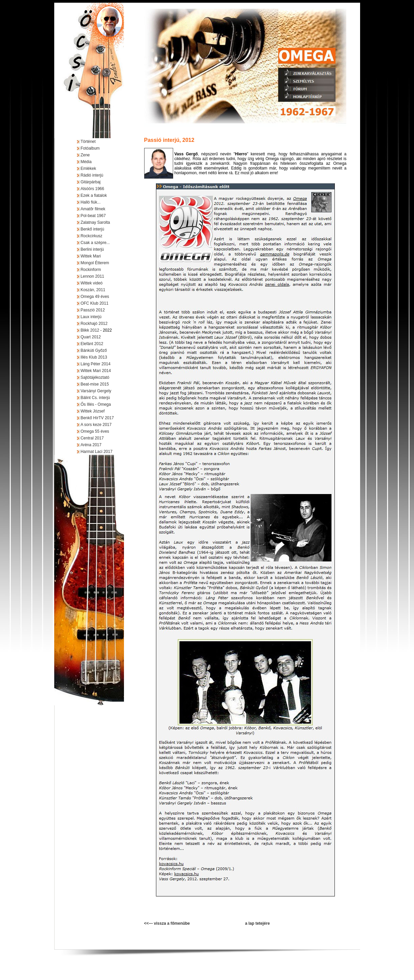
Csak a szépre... (95, 243)
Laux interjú (91, 317)
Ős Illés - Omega (96, 404)
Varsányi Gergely (96, 391)
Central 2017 (92, 438)
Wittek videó (91, 283)
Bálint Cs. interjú (95, 398)
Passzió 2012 (93, 310)
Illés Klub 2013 (94, 357)
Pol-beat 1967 (93, 216)
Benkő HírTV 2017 (97, 418)
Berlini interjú (92, 249)
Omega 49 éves (95, 297)
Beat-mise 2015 (95, 384)
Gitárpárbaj (90, 182)
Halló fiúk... (90, 202)
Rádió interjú (92, 175)
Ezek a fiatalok (94, 195)
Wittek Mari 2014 (96, 371)
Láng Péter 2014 (95, 364)
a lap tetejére (258, 923)
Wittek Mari (91, 256)
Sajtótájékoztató (95, 377)
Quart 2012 (91, 337)
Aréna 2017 (91, 445)
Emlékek (88, 169)
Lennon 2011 (92, 276)
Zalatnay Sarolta (95, 222)
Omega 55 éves (95, 431)
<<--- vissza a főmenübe (167, 923)
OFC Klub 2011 (94, 303)
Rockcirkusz (91, 236)
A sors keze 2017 (96, 425)
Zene (85, 155)
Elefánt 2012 (92, 344)
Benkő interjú (92, 229)
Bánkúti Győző (94, 350)
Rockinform (91, 270)
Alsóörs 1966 (92, 189)
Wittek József (92, 411)
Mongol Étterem (95, 263)
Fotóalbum (90, 148)
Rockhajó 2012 (94, 324)
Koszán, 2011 (93, 290)
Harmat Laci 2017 (97, 452)
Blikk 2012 (90, 330)
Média (86, 162)
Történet (88, 142)
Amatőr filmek (93, 209)
